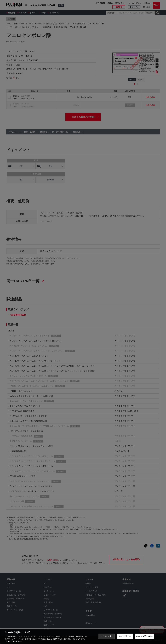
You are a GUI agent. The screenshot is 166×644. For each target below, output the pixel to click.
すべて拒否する (125, 636)
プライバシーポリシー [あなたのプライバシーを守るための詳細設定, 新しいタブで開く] (14, 641)
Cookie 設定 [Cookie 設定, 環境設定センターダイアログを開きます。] (107, 636)
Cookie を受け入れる (144, 636)
